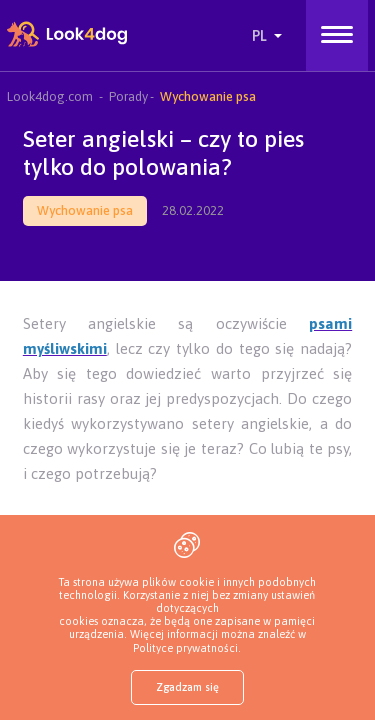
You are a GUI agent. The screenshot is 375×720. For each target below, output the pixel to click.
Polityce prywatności (185, 648)
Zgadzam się (187, 687)
